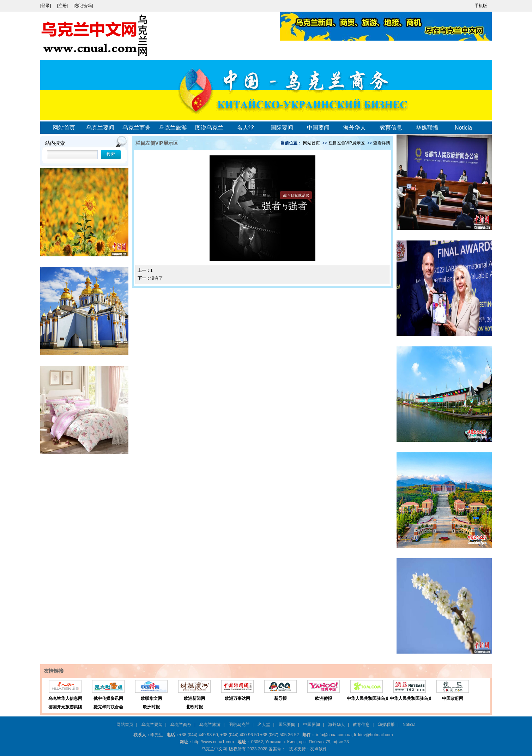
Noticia (463, 128)
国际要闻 (282, 128)
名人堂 (246, 128)
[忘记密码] (83, 6)
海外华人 (355, 128)
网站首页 (64, 128)
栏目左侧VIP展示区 (347, 143)
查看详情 (382, 143)
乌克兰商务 (137, 128)
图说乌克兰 (209, 128)
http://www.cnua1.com (213, 742)
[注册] (63, 6)
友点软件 (319, 749)
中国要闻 (318, 128)
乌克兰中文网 (214, 749)
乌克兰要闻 (100, 128)
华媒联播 (427, 128)
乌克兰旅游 (173, 128)
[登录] (46, 6)
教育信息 (391, 128)
